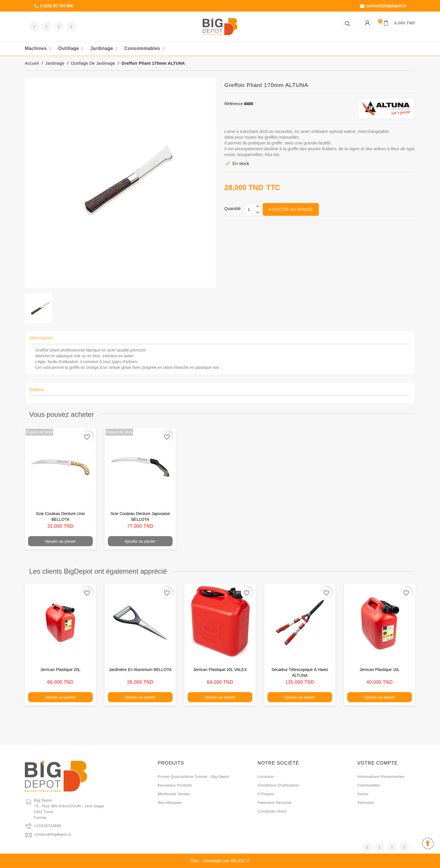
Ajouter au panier (291, 209)
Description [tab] (41, 338)
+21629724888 (48, 826)
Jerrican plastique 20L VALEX (220, 670)
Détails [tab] (37, 390)
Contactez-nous (272, 811)
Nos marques (170, 803)
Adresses (366, 803)
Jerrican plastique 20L (61, 670)
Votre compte (378, 763)
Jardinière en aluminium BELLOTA (140, 670)
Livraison (266, 777)
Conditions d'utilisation (278, 785)
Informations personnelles (381, 777)
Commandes (369, 785)
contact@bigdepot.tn (383, 6)
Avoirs (363, 794)
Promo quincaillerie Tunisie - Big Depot (193, 777)
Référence (234, 104)
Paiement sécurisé (275, 803)
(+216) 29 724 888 (53, 6)
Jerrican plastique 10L (380, 670)
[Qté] (250, 209)
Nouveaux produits (175, 785)
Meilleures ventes (174, 794)
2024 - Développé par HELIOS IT (220, 861)
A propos (266, 794)
